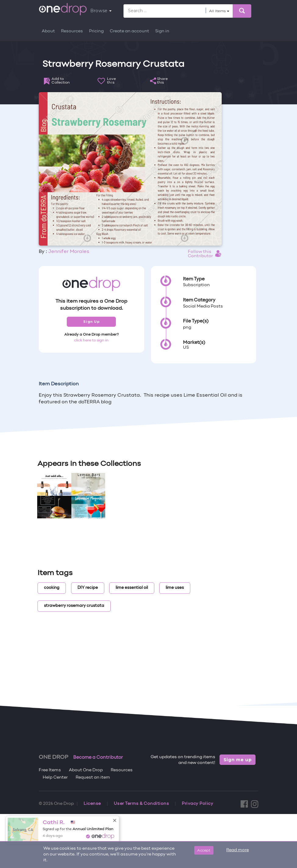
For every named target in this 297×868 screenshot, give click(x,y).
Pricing (96, 31)
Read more (238, 850)
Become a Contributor (98, 758)
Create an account (129, 31)
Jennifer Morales (69, 252)
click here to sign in (91, 340)
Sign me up (238, 760)
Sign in (162, 31)
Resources (72, 31)
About (48, 31)
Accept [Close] (204, 850)
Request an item (93, 778)
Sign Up (91, 322)
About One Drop (86, 770)
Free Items (50, 770)
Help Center (55, 778)
